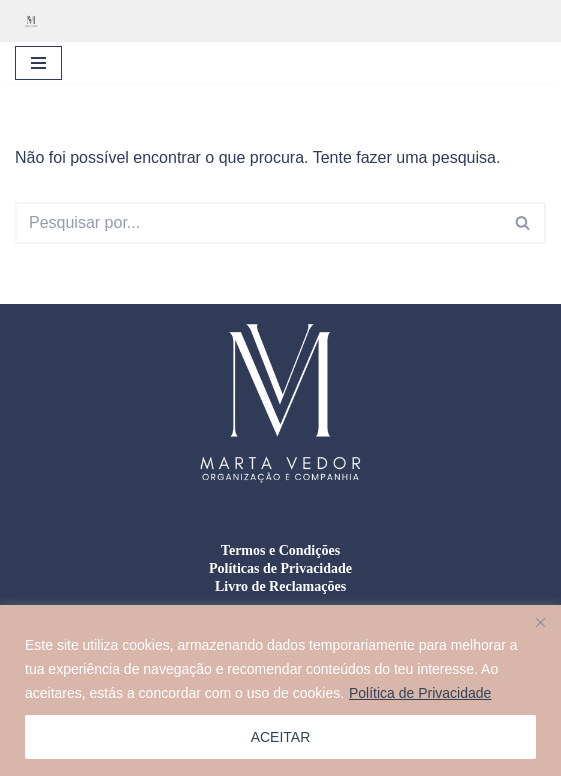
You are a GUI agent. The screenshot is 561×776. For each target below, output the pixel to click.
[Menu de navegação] (38, 63)
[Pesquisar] (258, 223)
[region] (280, 690)
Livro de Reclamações (280, 586)
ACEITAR (281, 737)
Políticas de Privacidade (280, 568)
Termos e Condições (280, 550)
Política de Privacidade (420, 693)
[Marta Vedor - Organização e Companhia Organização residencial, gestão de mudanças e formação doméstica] (36, 21)
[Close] (540, 622)
